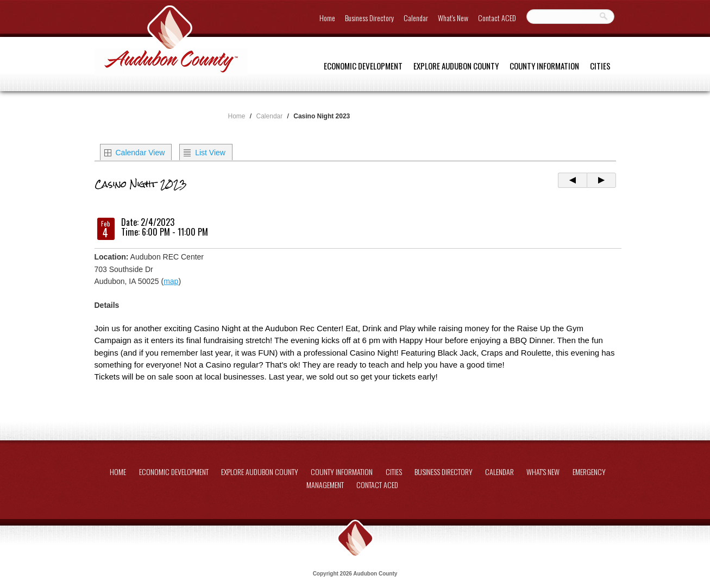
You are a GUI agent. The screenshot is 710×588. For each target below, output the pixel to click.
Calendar (416, 18)
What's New (453, 18)
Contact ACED (497, 18)
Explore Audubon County (456, 66)
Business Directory (369, 18)
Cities (600, 66)
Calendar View (140, 153)
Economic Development (363, 66)
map (171, 281)
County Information (544, 66)
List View (210, 153)
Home (327, 18)
